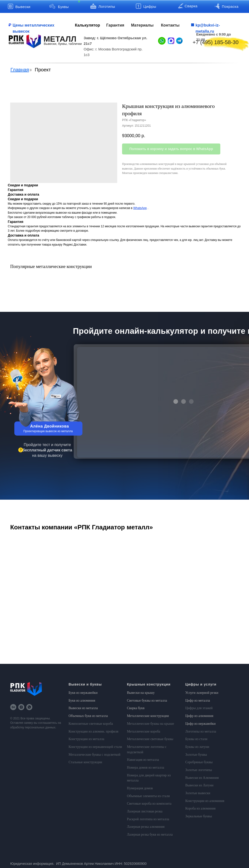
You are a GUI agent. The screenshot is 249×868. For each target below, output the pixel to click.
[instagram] (21, 707)
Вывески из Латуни (199, 785)
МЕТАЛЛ (60, 39)
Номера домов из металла (146, 768)
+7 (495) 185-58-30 (216, 42)
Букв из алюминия (82, 701)
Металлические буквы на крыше (151, 724)
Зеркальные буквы (199, 816)
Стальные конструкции (85, 762)
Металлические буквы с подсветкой (94, 755)
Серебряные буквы (199, 762)
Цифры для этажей (199, 708)
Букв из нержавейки (83, 693)
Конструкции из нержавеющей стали (95, 747)
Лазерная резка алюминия (146, 827)
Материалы (142, 25)
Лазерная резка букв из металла (150, 835)
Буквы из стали (196, 739)
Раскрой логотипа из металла (148, 819)
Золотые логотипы (199, 770)
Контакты (170, 25)
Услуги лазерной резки (202, 693)
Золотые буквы (196, 755)
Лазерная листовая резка (145, 811)
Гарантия (115, 25)
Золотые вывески (198, 793)
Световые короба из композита (149, 804)
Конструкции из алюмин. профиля (93, 731)
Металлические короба (144, 731)
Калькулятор (87, 25)
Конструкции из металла (86, 739)
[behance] (13, 707)
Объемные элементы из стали (148, 796)
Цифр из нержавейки (200, 724)
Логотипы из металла (201, 731)
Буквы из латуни (197, 747)
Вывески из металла (83, 708)
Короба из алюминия (200, 808)
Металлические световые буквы (150, 739)
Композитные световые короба (91, 724)
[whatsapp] (29, 707)
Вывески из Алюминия (202, 778)
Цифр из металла (198, 701)
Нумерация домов (140, 788)
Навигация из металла (143, 760)
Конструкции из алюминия (205, 801)
